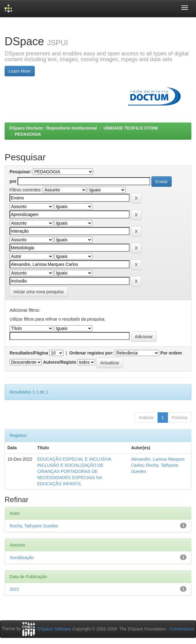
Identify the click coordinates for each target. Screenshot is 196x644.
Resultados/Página (29, 353)
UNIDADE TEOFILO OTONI (130, 128)
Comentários (182, 629)
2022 (14, 589)
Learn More (20, 71)
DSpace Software (54, 629)
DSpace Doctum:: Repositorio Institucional (53, 128)
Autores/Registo (60, 362)
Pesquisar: (21, 172)
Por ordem (171, 353)
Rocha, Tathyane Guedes (34, 526)
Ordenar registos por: (91, 353)
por (13, 181)
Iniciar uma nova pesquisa (39, 292)
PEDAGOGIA (28, 134)
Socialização (22, 558)
